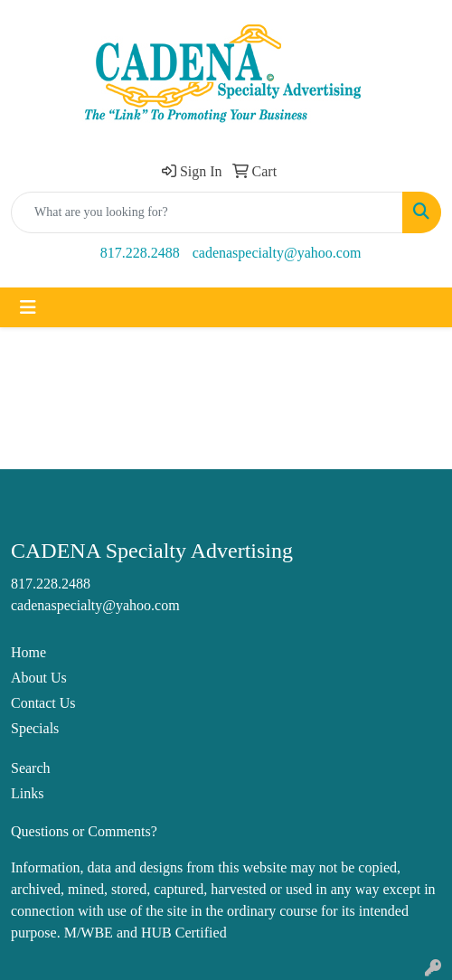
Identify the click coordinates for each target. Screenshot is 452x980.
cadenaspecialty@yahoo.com (277, 253)
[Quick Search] (207, 212)
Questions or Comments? (84, 831)
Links (27, 793)
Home (28, 652)
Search (31, 768)
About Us (39, 678)
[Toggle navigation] (28, 307)
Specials (35, 728)
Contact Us (43, 703)
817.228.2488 (140, 253)
